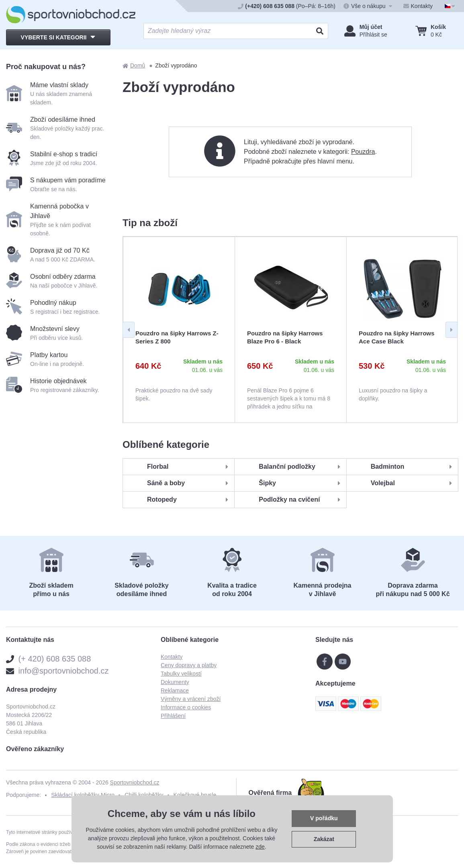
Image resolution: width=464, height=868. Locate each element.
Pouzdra (363, 152)
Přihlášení (173, 716)
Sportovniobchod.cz (135, 782)
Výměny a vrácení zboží (191, 699)
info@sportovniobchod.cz (64, 671)
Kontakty (172, 657)
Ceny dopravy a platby (189, 665)
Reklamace (175, 690)
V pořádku (324, 818)
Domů (134, 65)
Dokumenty (175, 682)
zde (260, 847)
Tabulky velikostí (181, 674)
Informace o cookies (186, 707)
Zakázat (324, 839)
